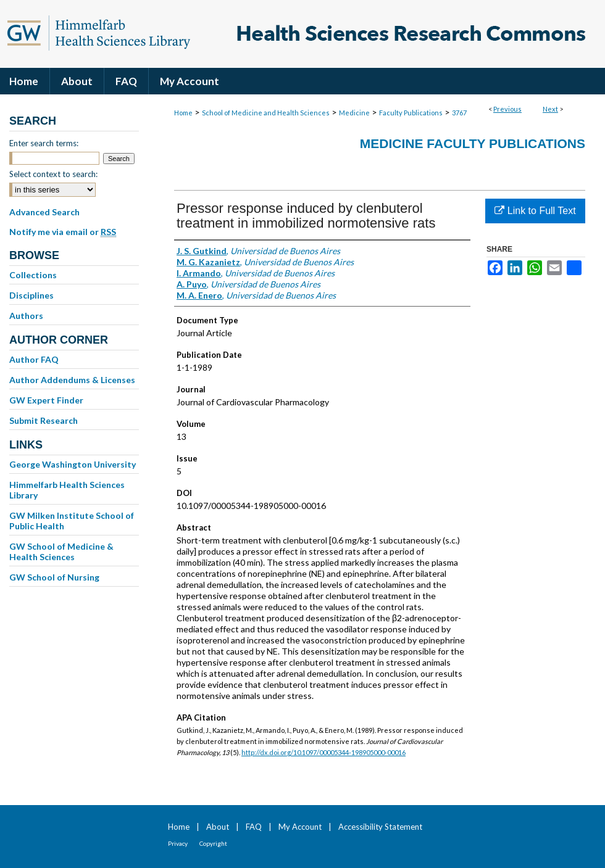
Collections (33, 275)
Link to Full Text (535, 211)
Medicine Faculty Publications (473, 143)
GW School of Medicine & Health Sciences (61, 552)
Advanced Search (44, 212)
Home (183, 113)
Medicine (354, 113)
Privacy (178, 843)
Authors (26, 316)
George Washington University (73, 464)
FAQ (254, 827)
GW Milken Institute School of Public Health (72, 521)
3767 (459, 113)
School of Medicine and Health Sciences (266, 113)
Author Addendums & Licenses (72, 380)
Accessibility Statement (380, 827)
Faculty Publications (411, 113)
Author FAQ (34, 359)
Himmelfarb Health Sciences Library (67, 490)
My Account (300, 827)
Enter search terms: (44, 143)
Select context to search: (53, 174)
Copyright (213, 843)
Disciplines (31, 295)
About (218, 827)
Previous (507, 109)
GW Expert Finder (46, 400)
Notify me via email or (63, 232)
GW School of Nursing (54, 577)
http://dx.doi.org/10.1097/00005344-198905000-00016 (323, 752)
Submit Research (44, 420)
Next (550, 109)
